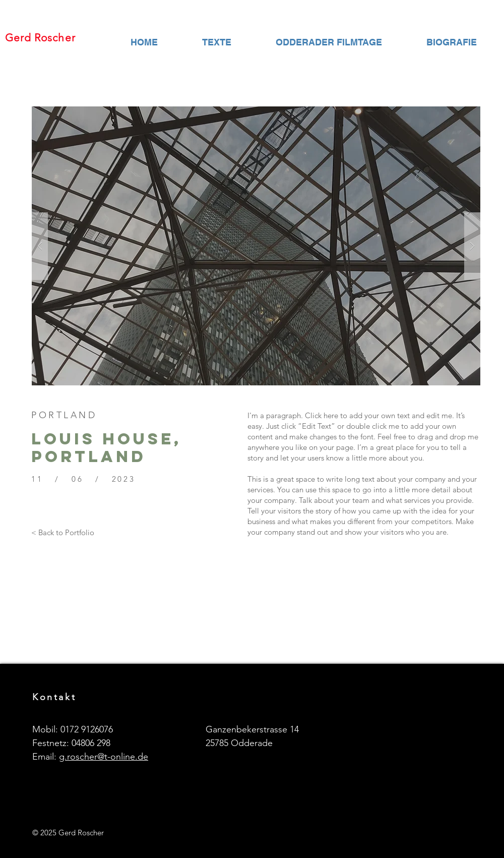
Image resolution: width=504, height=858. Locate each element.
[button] (256, 246)
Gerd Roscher (40, 38)
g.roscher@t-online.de (104, 757)
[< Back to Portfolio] (63, 532)
